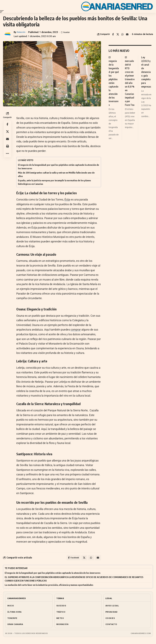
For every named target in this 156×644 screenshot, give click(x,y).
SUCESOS (61, 607)
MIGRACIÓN (62, 625)
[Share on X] (118, 34)
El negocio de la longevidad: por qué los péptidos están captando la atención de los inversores (53, 574)
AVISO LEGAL (112, 607)
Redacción (22, 32)
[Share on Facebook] (113, 34)
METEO (60, 619)
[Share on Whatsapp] (122, 34)
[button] (3, 12)
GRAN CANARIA (15, 625)
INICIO (11, 607)
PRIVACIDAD (112, 613)
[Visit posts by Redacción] (8, 34)
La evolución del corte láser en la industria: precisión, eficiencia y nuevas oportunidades (49, 586)
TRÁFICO (61, 613)
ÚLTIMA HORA (14, 613)
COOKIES (110, 619)
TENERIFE (12, 619)
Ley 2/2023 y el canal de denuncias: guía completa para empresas (146, 72)
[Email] (127, 34)
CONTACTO (111, 625)
